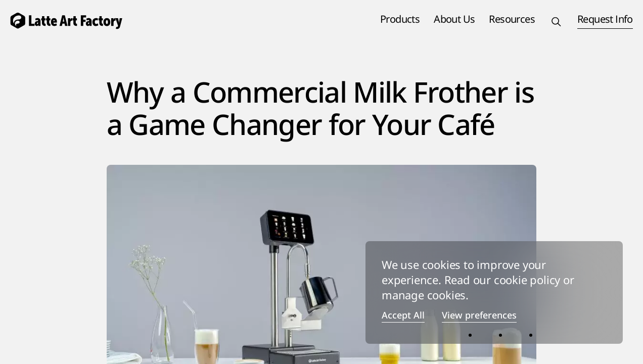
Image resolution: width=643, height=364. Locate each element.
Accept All (403, 315)
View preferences (479, 315)
